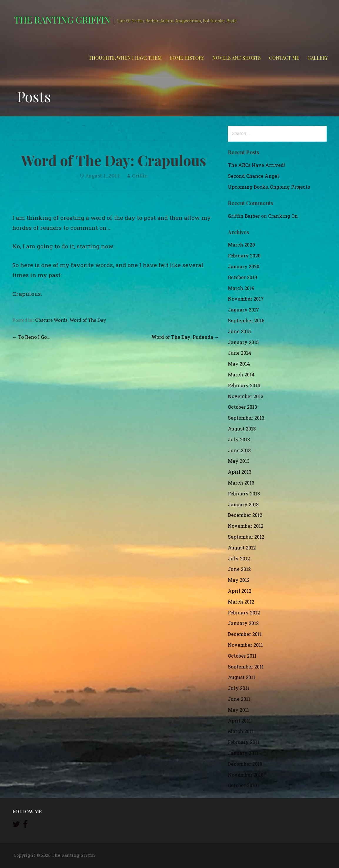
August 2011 (242, 677)
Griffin (140, 175)
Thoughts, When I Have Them (125, 58)
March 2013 (241, 483)
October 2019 (243, 277)
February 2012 (244, 613)
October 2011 (242, 656)
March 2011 (241, 731)
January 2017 (243, 310)
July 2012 (239, 558)
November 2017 (246, 299)
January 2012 (243, 623)
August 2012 (242, 548)
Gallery (318, 58)
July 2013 (239, 439)
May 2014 (239, 364)
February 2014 (244, 385)
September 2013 (246, 418)
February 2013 (244, 494)
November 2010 (246, 775)
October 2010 (242, 785)
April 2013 (240, 472)
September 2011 (246, 667)
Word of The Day (88, 320)
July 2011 (239, 688)
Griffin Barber (244, 216)
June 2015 (239, 331)
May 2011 (238, 710)
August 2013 (242, 429)
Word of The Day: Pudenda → (185, 337)
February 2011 (244, 742)
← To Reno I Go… (31, 337)
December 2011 (245, 634)
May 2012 (239, 580)
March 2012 (241, 602)
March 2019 (241, 288)
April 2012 (240, 591)
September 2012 (246, 537)
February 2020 (244, 255)
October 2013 (242, 407)
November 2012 (246, 526)
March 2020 (241, 245)
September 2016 (246, 320)
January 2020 (244, 266)
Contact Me (284, 58)
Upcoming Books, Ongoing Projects (269, 187)
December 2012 (245, 515)
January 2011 (243, 753)
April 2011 (239, 721)
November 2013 (246, 396)
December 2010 (245, 764)
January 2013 (243, 504)
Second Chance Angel (253, 176)
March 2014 (241, 374)
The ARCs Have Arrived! (256, 165)
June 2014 (239, 353)
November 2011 (245, 645)
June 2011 (239, 699)
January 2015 (243, 342)
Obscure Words (51, 320)
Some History (187, 58)
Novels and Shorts (237, 58)
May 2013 (239, 461)
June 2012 (239, 569)
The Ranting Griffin (62, 20)
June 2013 (239, 450)
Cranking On (283, 216)
